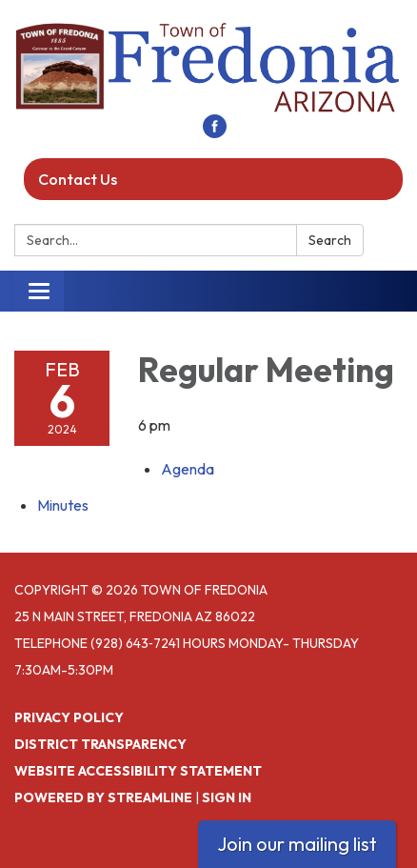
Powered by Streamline (103, 797)
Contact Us (78, 179)
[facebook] (215, 132)
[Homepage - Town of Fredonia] (208, 67)
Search (330, 240)
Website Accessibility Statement (138, 771)
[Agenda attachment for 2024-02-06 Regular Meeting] (188, 469)
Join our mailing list (297, 844)
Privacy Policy (69, 717)
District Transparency (100, 744)
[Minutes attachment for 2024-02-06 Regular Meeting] (63, 505)
